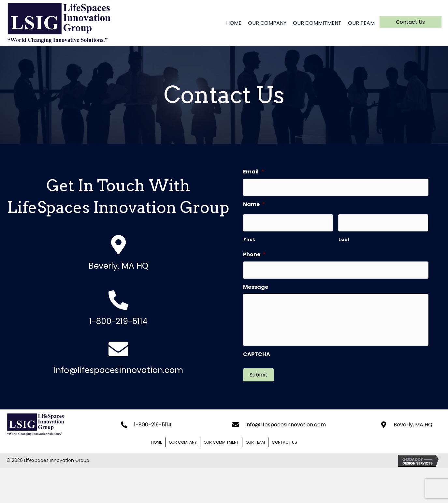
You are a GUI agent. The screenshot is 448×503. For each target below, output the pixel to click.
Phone (254, 255)
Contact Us (284, 442)
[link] (231, 22)
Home (157, 442)
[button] (411, 22)
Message (256, 287)
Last (344, 239)
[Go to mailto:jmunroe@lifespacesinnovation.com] (118, 360)
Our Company (183, 442)
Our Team (255, 442)
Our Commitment (221, 442)
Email (254, 172)
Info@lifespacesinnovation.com (286, 424)
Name (254, 205)
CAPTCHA (257, 355)
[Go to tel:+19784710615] (118, 311)
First (249, 239)
